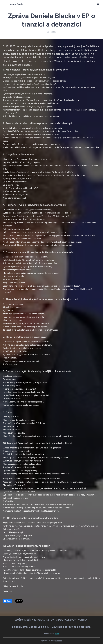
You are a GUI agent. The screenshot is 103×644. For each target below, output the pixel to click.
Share (8, 601)
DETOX (50, 620)
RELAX (41, 620)
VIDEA (59, 620)
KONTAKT (83, 620)
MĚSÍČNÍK (30, 620)
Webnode (58, 641)
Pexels (57, 634)
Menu (98, 4)
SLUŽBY (19, 620)
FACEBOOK (70, 620)
